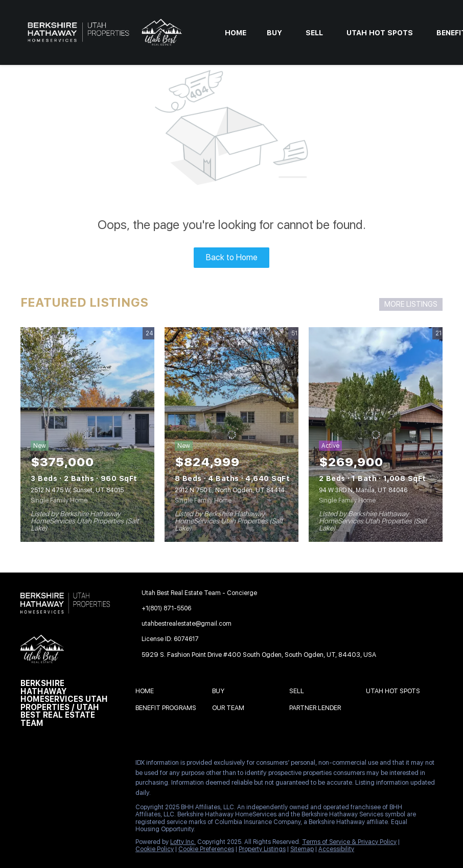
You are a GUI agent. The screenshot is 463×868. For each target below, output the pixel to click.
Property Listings (262, 849)
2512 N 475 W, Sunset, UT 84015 (77, 490)
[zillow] (89, 765)
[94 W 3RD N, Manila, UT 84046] (376, 435)
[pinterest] (49, 787)
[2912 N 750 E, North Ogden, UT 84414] (231, 435)
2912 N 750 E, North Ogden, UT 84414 (230, 490)
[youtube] (28, 787)
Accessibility (336, 849)
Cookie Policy (155, 849)
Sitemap (302, 849)
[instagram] (110, 765)
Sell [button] (314, 33)
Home (236, 33)
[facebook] (28, 765)
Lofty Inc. (183, 842)
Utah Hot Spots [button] (380, 33)
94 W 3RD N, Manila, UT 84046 (363, 490)
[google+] (69, 787)
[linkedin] (49, 765)
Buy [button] (274, 33)
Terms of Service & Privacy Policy (349, 842)
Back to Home (232, 257)
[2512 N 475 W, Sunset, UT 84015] (87, 435)
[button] (147, 692)
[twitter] (69, 765)
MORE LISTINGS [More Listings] (411, 304)
